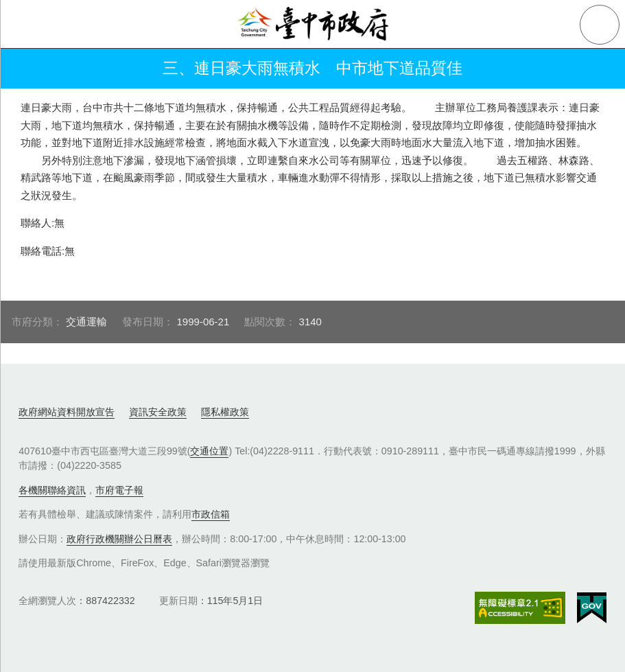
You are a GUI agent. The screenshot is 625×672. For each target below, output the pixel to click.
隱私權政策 (225, 412)
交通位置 (209, 451)
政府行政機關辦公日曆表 (119, 539)
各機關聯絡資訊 (52, 490)
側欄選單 (25, 25)
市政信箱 (211, 514)
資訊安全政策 (158, 412)
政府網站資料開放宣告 (67, 412)
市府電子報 (119, 490)
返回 (29, 69)
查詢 (600, 25)
